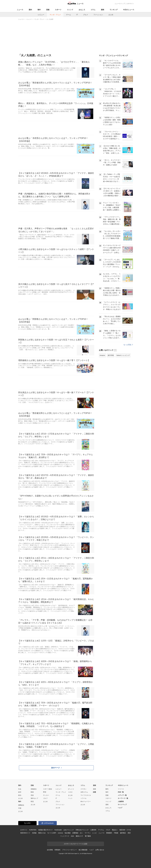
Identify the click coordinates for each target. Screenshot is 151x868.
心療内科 (93, 830)
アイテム (101, 830)
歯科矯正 (123, 833)
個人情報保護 (83, 850)
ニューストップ (120, 4)
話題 (94, 792)
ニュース (20, 10)
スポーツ (58, 10)
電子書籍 (88, 836)
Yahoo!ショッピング (123, 355)
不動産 (116, 833)
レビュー (41, 15)
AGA (72, 836)
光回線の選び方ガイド (45, 830)
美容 (129, 833)
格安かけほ (42, 833)
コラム (93, 10)
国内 (30, 10)
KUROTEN (33, 830)
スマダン (83, 789)
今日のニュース (129, 10)
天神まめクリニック (82, 830)
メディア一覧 (122, 795)
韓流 (32, 801)
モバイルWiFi (52, 833)
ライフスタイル (86, 795)
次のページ (57, 768)
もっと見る (128, 345)
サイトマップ (122, 805)
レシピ (95, 833)
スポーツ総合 (48, 789)
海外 (39, 10)
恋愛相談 (75, 833)
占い (81, 833)
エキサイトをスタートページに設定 (76, 844)
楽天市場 (111, 355)
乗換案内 (109, 833)
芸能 (48, 10)
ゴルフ (45, 798)
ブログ (108, 830)
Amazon (102, 355)
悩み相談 (68, 833)
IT (77, 15)
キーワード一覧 (123, 798)
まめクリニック (69, 830)
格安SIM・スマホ (125, 830)
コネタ (70, 792)
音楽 (32, 795)
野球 (45, 792)
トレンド (70, 10)
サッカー (46, 795)
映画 (32, 792)
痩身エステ (79, 836)
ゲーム (69, 15)
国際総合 (21, 805)
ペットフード (65, 836)
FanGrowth (58, 830)
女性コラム (84, 792)
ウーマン (88, 833)
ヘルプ (120, 808)
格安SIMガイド (25, 833)
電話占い (115, 830)
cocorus (60, 833)
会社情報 (50, 850)
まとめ (111, 15)
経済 (20, 792)
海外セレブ (34, 798)
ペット (70, 798)
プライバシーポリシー (69, 850)
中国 (20, 808)
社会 (20, 789)
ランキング (114, 10)
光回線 (34, 833)
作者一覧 (121, 792)
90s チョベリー (86, 801)
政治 (20, 795)
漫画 (103, 10)
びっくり (71, 789)
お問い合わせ (100, 850)
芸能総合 (34, 789)
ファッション (98, 15)
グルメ (86, 15)
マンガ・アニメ (55, 15)
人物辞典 (121, 801)
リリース (121, 789)
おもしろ (82, 10)
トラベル (83, 798)
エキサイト (130, 4)
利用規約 (57, 850)
